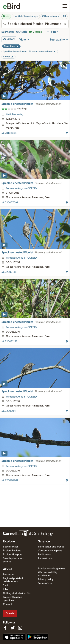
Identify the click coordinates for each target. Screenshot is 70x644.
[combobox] (35, 24)
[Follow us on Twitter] (13, 628)
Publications (45, 555)
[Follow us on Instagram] (20, 628)
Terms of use (45, 583)
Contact (7, 604)
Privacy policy (46, 579)
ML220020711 (9, 411)
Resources (9, 575)
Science (44, 541)
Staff (6, 585)
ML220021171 (9, 342)
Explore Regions (12, 551)
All (64, 16)
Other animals (50, 16)
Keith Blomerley (15, 114)
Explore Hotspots (13, 555)
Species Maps (11, 547)
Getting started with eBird (17, 593)
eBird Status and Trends (51, 547)
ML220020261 (10, 480)
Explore (9, 541)
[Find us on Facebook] (5, 628)
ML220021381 (10, 272)
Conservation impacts (50, 551)
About (8, 569)
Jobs (5, 589)
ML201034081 (10, 133)
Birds (6, 16)
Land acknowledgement (51, 569)
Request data (45, 558)
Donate (10, 613)
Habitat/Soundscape (26, 16)
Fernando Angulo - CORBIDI (22, 188)
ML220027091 (10, 203)
